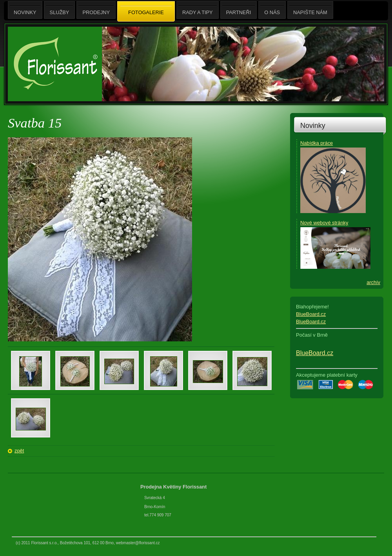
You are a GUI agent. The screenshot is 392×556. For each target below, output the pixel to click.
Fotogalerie (146, 12)
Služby (60, 10)
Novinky (313, 126)
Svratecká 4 (155, 498)
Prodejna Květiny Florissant (174, 487)
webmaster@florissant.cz (138, 543)
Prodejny (96, 10)
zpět (19, 451)
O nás (272, 10)
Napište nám (310, 10)
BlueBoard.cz (311, 314)
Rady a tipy (198, 10)
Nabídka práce (317, 143)
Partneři (239, 10)
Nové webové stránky (324, 223)
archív (373, 282)
